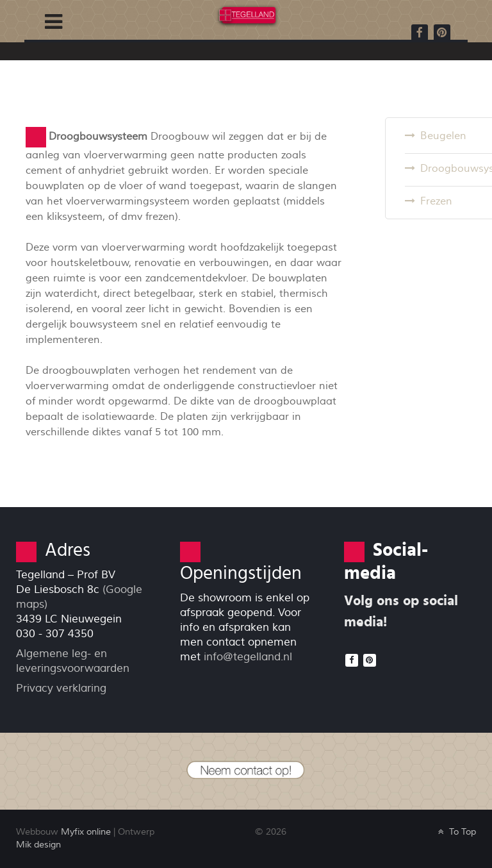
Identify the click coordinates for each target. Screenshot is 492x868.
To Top (456, 832)
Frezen (436, 201)
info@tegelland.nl (248, 657)
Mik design (38, 845)
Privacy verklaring (61, 688)
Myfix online (86, 832)
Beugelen (443, 136)
